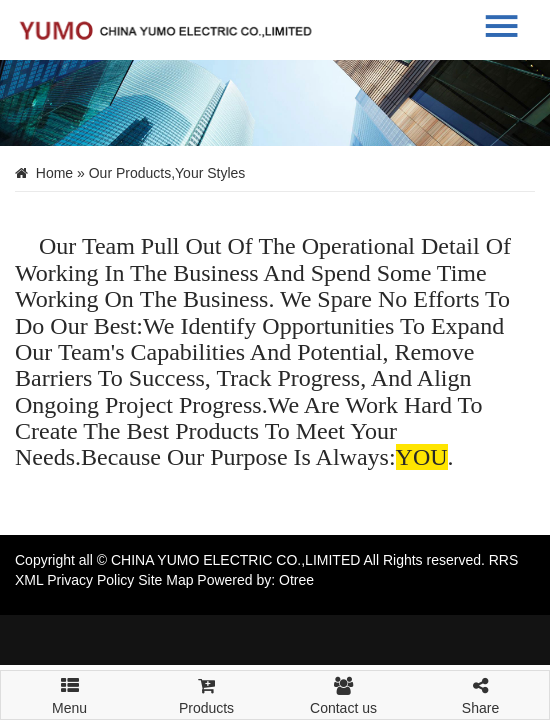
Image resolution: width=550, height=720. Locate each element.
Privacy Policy (90, 580)
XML (29, 580)
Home (54, 173)
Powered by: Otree (255, 580)
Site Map (165, 580)
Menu (69, 687)
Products (206, 693)
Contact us (343, 693)
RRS (504, 560)
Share (480, 693)
